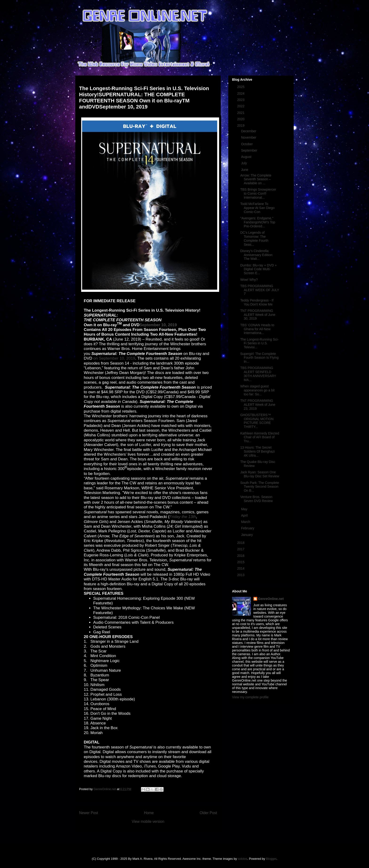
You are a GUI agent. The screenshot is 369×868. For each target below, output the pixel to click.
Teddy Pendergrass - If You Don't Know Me (257, 302)
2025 (241, 87)
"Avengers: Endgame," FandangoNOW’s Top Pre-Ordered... (258, 222)
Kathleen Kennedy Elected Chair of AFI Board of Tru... (260, 437)
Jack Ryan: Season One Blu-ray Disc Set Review (260, 474)
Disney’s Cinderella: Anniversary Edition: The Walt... (257, 255)
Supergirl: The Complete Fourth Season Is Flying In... (259, 358)
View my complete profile (250, 697)
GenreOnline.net (271, 599)
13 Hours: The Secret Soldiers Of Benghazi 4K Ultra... (258, 451)
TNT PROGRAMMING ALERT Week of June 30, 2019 (258, 315)
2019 (241, 125)
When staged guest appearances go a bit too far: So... (257, 390)
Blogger (271, 859)
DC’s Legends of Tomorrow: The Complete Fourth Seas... (254, 238)
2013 (241, 575)
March (246, 522)
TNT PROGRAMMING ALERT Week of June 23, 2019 (258, 405)
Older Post (208, 813)
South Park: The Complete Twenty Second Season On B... (260, 487)
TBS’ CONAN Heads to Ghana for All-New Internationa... (257, 329)
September (249, 150)
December (249, 131)
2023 (241, 100)
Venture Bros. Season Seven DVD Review (257, 499)
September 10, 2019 (158, 325)
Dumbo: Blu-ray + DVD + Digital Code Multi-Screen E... (259, 269)
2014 (241, 568)
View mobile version (148, 822)
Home (149, 813)
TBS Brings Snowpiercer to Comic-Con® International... (258, 193)
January (247, 535)
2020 (241, 119)
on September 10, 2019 (114, 358)
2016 (241, 556)
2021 (241, 113)
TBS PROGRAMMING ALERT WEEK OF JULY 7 (260, 290)
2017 (241, 549)
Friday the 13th (183, 517)
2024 (241, 93)
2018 (241, 543)
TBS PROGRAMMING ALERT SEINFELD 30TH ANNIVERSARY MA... (258, 374)
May (245, 509)
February (248, 528)
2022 (241, 106)
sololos (242, 859)
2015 (241, 562)
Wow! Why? (249, 280)
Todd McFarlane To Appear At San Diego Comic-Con (257, 208)
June (245, 170)
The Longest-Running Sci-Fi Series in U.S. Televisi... (259, 343)
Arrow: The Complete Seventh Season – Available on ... (256, 179)
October (247, 144)
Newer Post (89, 813)
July (244, 163)
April (245, 515)
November (249, 137)
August (247, 157)
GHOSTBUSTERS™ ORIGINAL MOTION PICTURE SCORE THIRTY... (257, 421)
